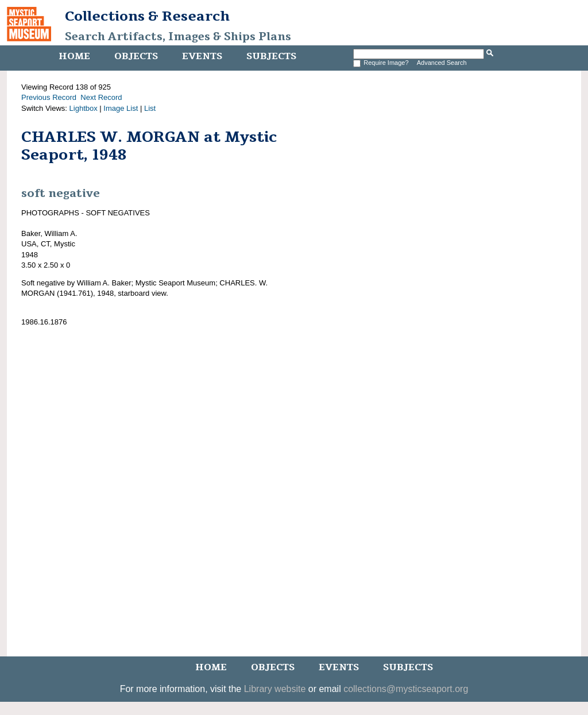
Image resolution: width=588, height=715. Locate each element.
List (150, 108)
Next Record (101, 97)
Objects (136, 56)
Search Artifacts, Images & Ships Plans (178, 37)
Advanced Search (442, 63)
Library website (275, 689)
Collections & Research (147, 16)
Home (74, 56)
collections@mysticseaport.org (406, 689)
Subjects (271, 56)
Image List (121, 108)
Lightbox (84, 108)
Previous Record (49, 97)
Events (202, 56)
